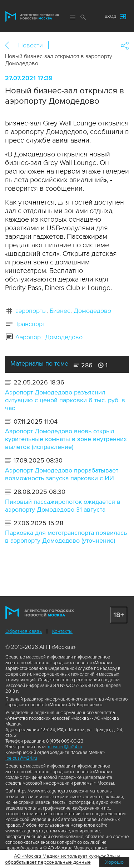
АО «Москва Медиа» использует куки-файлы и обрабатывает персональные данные (63, 859)
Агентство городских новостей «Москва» (32, 16)
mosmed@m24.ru (65, 747)
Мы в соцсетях (92, 17)
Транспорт (30, 324)
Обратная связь (24, 631)
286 (83, 365)
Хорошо (114, 862)
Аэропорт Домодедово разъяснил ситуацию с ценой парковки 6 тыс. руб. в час (65, 400)
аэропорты (31, 311)
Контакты (62, 631)
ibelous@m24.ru (21, 758)
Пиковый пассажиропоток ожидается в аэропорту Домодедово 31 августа (63, 506)
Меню (73, 17)
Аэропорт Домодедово (49, 337)
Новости (31, 45)
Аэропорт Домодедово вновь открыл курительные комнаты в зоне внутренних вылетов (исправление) (66, 439)
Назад (12, 45)
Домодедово (92, 311)
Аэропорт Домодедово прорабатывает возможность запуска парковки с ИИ (62, 474)
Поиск (83, 17)
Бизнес (60, 311)
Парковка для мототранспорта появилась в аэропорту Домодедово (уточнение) (66, 537)
